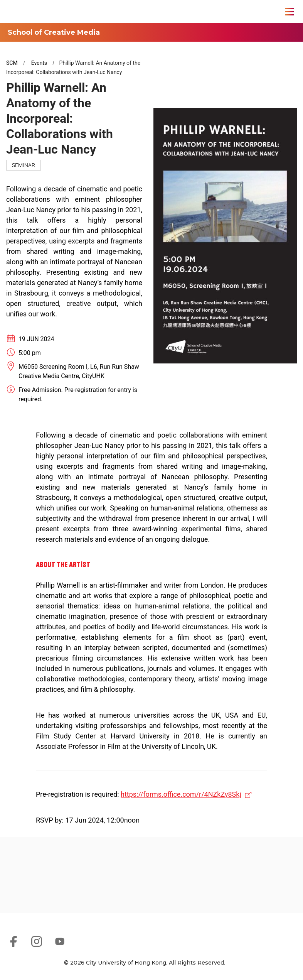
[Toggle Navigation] (290, 12)
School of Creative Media (54, 32)
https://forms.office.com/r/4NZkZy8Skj (181, 794)
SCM (12, 63)
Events (39, 63)
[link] (44, 889)
